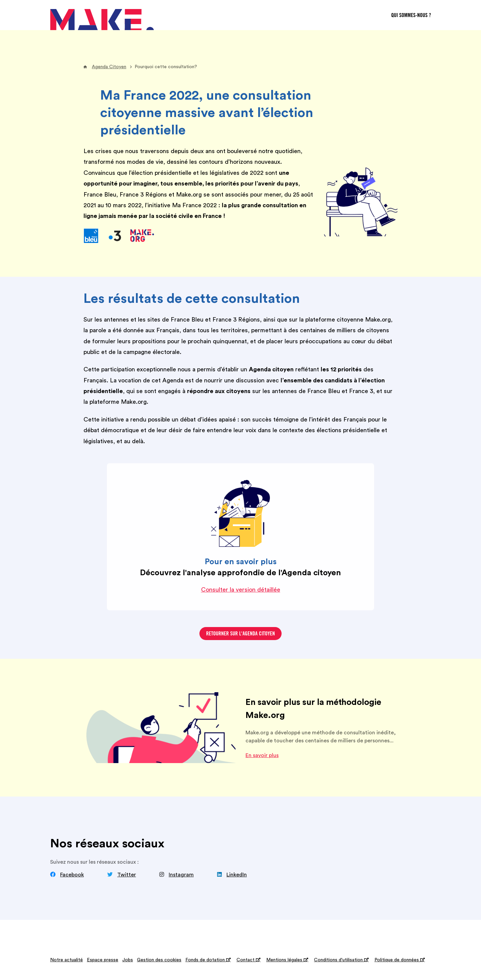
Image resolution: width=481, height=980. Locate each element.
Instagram (181, 875)
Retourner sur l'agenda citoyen (240, 634)
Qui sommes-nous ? (411, 16)
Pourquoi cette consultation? (166, 67)
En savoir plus (262, 755)
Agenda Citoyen (109, 67)
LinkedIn (237, 875)
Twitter (127, 875)
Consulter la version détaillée (241, 590)
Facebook (72, 875)
